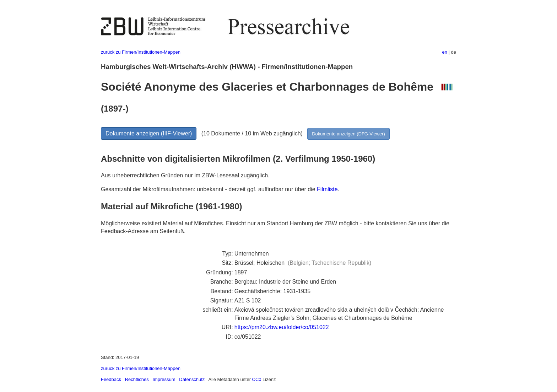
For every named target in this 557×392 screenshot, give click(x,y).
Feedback (111, 379)
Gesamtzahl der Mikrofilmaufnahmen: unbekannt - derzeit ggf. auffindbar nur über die (209, 189)
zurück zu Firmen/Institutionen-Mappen (141, 52)
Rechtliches (137, 379)
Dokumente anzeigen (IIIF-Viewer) (149, 133)
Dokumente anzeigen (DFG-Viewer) (348, 134)
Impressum (164, 379)
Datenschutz (192, 379)
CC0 (257, 379)
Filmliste (327, 189)
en (445, 52)
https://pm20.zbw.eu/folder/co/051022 (282, 327)
